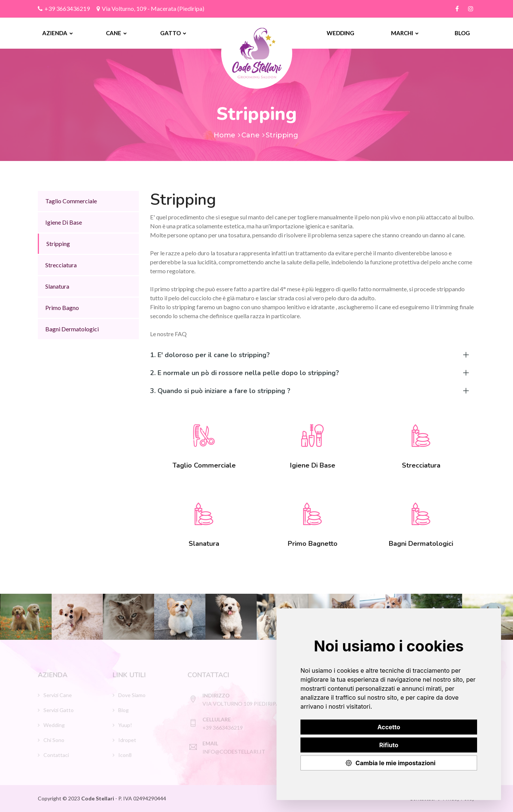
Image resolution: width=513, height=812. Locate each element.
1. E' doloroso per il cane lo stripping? (210, 355)
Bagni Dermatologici (72, 329)
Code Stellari (98, 798)
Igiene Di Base (64, 222)
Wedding (341, 33)
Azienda (58, 33)
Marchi (405, 33)
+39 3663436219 (64, 8)
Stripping (58, 244)
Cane (116, 33)
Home (225, 135)
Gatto (173, 33)
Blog (462, 33)
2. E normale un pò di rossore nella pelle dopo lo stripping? (245, 373)
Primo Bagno (62, 308)
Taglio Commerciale (71, 201)
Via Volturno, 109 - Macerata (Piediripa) (150, 8)
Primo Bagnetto (313, 544)
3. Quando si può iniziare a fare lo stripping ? (220, 391)
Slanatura (57, 286)
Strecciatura (61, 265)
